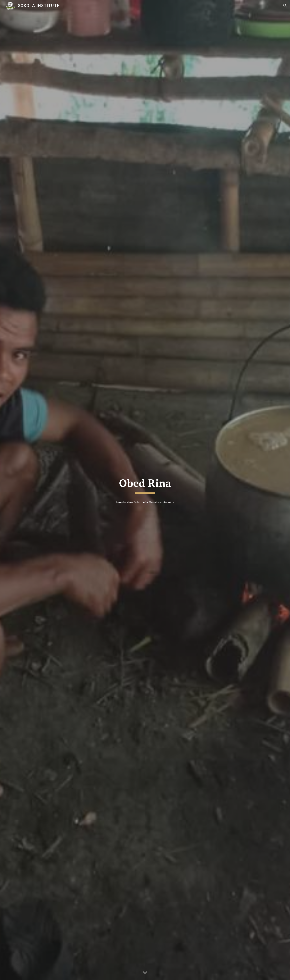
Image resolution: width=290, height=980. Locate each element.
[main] (145, 485)
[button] (285, 6)
